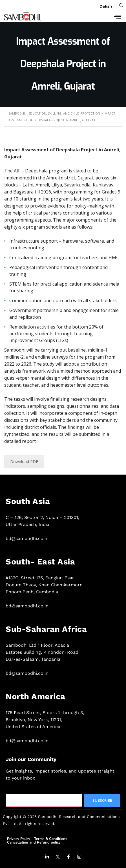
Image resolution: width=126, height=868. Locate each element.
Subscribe (102, 800)
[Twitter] (58, 858)
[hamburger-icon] (115, 16)
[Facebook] (68, 858)
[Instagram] (79, 858)
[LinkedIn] (47, 858)
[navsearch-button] (120, 5)
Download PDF (24, 462)
